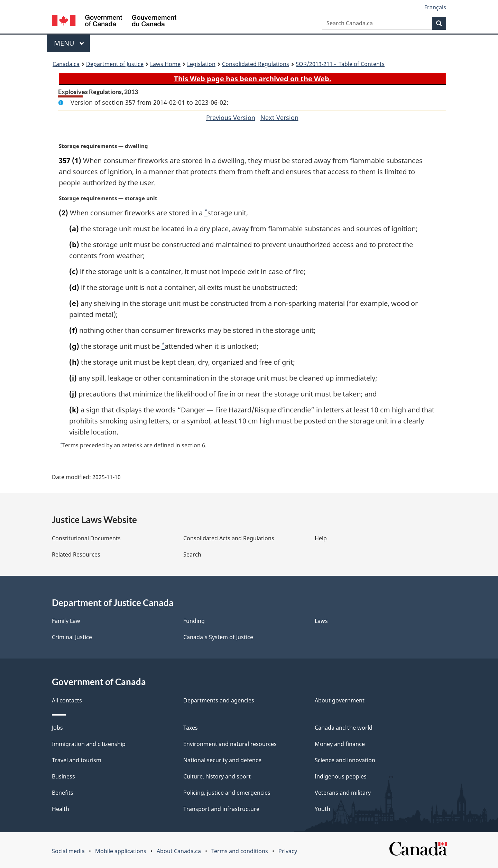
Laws (321, 621)
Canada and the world (344, 728)
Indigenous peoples (341, 776)
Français (435, 7)
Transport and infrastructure (221, 809)
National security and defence (222, 760)
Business (63, 776)
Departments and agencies (219, 700)
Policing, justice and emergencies (227, 793)
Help (321, 538)
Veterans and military (343, 793)
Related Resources (76, 554)
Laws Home (165, 64)
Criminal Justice (72, 637)
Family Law (66, 621)
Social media (68, 851)
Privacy (288, 851)
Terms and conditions (240, 851)
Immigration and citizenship (89, 744)
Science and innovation (345, 760)
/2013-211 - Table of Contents (340, 64)
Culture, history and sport (217, 776)
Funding (194, 621)
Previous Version (231, 118)
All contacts (67, 700)
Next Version (279, 118)
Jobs (57, 728)
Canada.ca (66, 64)
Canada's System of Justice (218, 637)
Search (192, 554)
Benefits (63, 793)
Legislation (201, 64)
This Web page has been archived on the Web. (253, 79)
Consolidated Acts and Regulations (229, 538)
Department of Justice (115, 64)
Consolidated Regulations (256, 64)
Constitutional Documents (86, 538)
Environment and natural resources (230, 744)
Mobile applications (121, 851)
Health (61, 809)
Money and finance (340, 744)
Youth (322, 809)
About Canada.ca (179, 851)
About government (340, 700)
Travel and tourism (77, 760)
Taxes (191, 728)
